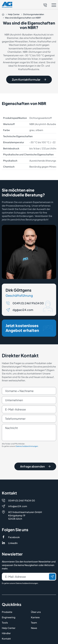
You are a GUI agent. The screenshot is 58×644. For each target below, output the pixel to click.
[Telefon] (45, 5)
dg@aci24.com (23, 311)
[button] (50, 5)
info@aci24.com (18, 506)
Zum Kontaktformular (29, 79)
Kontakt (6, 639)
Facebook (14, 537)
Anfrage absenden (35, 467)
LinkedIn (13, 543)
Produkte (7, 612)
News (34, 628)
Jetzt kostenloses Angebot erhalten (29, 329)
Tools (5, 622)
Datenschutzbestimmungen (27, 447)
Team (34, 622)
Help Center (9, 628)
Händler (6, 633)
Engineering (9, 617)
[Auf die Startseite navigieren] (3, 14)
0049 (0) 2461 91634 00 (28, 304)
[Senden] (52, 577)
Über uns (36, 612)
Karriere (35, 617)
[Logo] (7, 5)
